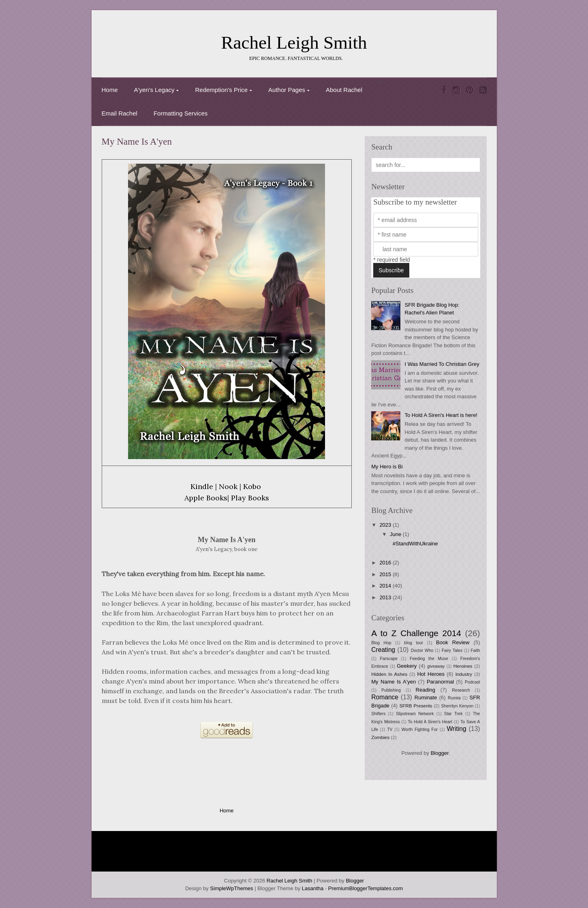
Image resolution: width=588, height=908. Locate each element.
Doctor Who (422, 651)
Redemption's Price (221, 90)
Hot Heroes (431, 674)
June (396, 534)
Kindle (202, 486)
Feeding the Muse (429, 659)
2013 (386, 597)
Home (110, 90)
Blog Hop (381, 643)
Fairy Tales (452, 651)
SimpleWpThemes (231, 888)
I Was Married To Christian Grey (442, 364)
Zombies (380, 737)
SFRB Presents (416, 706)
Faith (475, 651)
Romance (385, 697)
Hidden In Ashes (389, 674)
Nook (228, 486)
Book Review (453, 642)
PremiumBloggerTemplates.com (366, 888)
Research (461, 690)
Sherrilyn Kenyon (458, 706)
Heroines (463, 666)
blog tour (414, 643)
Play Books (250, 498)
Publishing (391, 690)
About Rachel (344, 90)
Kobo (252, 486)
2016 (386, 563)
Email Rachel (120, 113)
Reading (425, 690)
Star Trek (453, 714)
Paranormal (440, 682)
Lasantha (313, 888)
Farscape (389, 659)
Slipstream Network (415, 714)
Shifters (378, 714)
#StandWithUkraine (415, 544)
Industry (464, 674)
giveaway (436, 666)
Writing (456, 729)
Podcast (473, 682)
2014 (386, 586)
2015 (386, 574)
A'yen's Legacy (154, 90)
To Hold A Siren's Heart (430, 722)
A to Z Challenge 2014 (416, 633)
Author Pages (287, 90)
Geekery (407, 666)
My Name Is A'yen (137, 142)
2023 (386, 525)
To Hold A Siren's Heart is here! (441, 415)
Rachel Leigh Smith (294, 43)
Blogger (440, 753)
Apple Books (206, 498)
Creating (383, 650)
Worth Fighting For (420, 730)
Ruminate (426, 698)
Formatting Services (181, 113)
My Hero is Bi (387, 467)
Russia (454, 698)
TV (390, 730)
